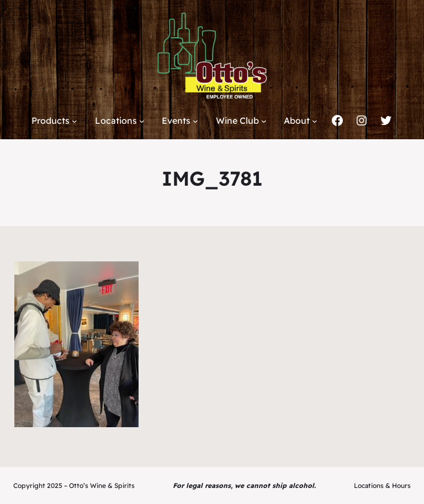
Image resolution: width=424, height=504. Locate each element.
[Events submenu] (195, 121)
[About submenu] (315, 121)
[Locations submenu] (142, 121)
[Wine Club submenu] (264, 121)
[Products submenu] (75, 121)
